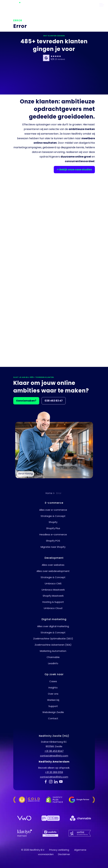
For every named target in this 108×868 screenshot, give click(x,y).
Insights (53, 688)
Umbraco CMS (53, 583)
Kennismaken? (26, 401)
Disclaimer (64, 854)
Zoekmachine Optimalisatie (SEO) (53, 639)
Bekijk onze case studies (74, 170)
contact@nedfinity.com (54, 756)
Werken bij (53, 700)
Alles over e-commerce (53, 510)
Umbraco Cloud (53, 608)
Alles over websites (53, 565)
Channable (53, 657)
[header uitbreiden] (102, 5)
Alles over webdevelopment (53, 571)
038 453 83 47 (54, 401)
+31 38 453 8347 (54, 751)
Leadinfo (53, 663)
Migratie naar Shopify (53, 547)
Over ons (53, 694)
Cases (53, 681)
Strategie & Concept (53, 516)
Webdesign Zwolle (53, 712)
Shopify (53, 522)
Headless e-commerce (53, 534)
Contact (53, 718)
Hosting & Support (53, 602)
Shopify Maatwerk (53, 596)
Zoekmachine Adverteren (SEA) (53, 645)
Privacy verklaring (59, 850)
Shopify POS (53, 541)
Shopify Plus (53, 528)
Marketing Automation (53, 651)
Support (53, 706)
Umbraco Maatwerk (53, 590)
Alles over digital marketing (53, 626)
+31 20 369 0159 (54, 772)
